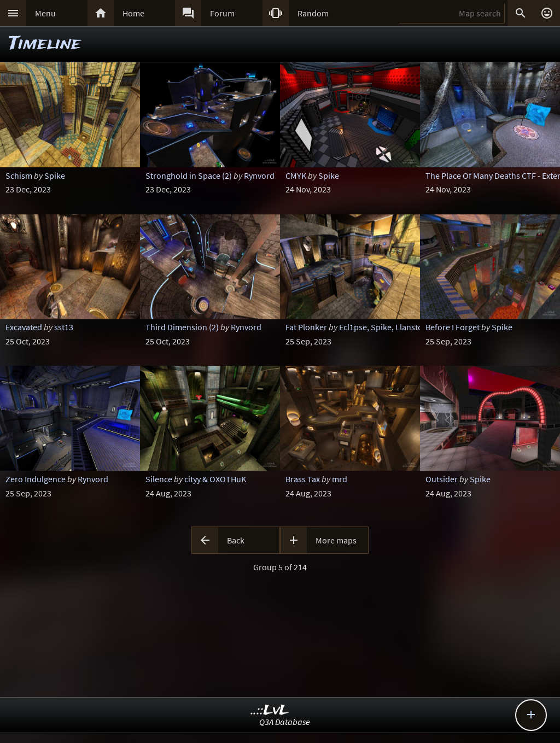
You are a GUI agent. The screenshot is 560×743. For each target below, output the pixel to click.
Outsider (442, 479)
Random (313, 13)
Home (133, 13)
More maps (336, 540)
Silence (159, 479)
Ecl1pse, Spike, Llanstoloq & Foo (398, 327)
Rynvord (259, 175)
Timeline (45, 44)
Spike (55, 175)
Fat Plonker (306, 327)
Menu (45, 13)
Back (236, 540)
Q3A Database (285, 722)
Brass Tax (303, 479)
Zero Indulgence (36, 479)
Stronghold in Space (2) (189, 175)
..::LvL (270, 710)
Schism (19, 175)
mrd (340, 479)
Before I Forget (453, 327)
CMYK (296, 175)
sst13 (64, 327)
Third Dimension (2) (182, 327)
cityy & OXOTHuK (215, 479)
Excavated (24, 327)
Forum (222, 13)
